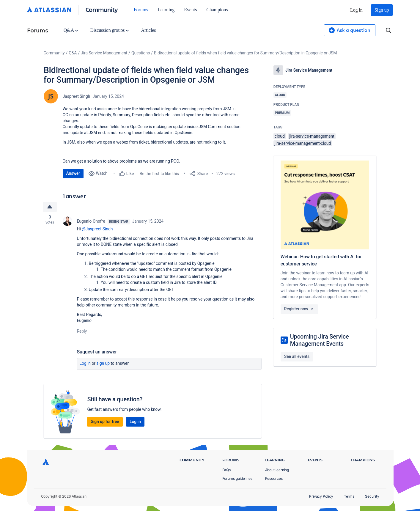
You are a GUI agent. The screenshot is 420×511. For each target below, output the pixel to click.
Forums (141, 10)
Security (372, 496)
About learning (277, 470)
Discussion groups (109, 30)
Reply (82, 331)
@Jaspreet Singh (97, 229)
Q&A (71, 30)
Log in (356, 10)
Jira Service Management (104, 53)
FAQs (227, 470)
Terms (349, 496)
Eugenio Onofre (91, 221)
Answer (73, 173)
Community (102, 9)
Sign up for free (105, 422)
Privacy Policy (321, 496)
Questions (141, 53)
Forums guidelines (237, 478)
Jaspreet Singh (77, 96)
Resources (274, 478)
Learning (166, 10)
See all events (297, 356)
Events (190, 10)
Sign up (382, 10)
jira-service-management (312, 136)
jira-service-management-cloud (303, 143)
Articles (148, 30)
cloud (280, 136)
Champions (217, 10)
